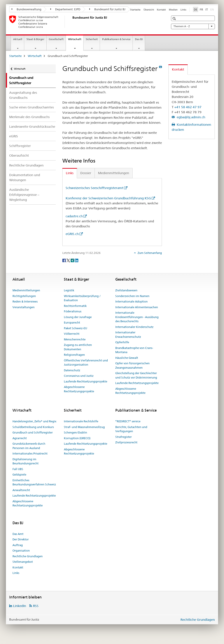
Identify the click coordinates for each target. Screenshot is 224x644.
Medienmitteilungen (26, 290)
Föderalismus (73, 311)
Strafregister (123, 437)
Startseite (135, 10)
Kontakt (161, 10)
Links (183, 10)
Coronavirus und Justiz (79, 376)
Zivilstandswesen (126, 290)
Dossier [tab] (86, 173)
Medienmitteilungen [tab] (114, 173)
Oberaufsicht (19, 155)
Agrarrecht (20, 438)
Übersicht (149, 10)
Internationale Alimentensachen (137, 307)
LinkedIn (20, 606)
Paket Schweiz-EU (75, 328)
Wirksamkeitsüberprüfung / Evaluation (82, 298)
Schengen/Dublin (75, 432)
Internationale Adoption (131, 301)
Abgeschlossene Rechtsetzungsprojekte (79, 389)
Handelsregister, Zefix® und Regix (34, 421)
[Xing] (73, 260)
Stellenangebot (23, 562)
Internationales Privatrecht (30, 453)
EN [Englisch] (213, 9)
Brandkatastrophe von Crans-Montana (134, 350)
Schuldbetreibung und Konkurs (33, 427)
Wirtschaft (76, 41)
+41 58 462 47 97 (188, 107)
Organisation (21, 550)
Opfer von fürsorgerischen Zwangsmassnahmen (132, 365)
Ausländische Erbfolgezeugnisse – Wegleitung (24, 195)
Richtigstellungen (24, 296)
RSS (36, 606)
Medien (173, 10)
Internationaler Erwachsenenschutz (128, 334)
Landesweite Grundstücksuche (32, 126)
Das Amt (18, 534)
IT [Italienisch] (207, 9)
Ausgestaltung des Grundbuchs (23, 95)
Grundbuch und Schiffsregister (33, 432)
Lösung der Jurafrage (78, 317)
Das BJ (139, 39)
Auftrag (18, 545)
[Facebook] (64, 260)
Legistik (69, 290)
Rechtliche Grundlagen (26, 165)
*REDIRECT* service (128, 421)
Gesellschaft (56, 39)
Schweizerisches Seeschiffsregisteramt (94, 188)
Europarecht (72, 322)
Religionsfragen (74, 355)
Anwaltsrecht (21, 490)
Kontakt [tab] (178, 69)
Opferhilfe (122, 342)
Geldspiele (19, 474)
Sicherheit (92, 39)
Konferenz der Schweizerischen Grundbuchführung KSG (108, 198)
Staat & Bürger (35, 39)
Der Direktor (21, 539)
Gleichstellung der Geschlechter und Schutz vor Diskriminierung (136, 375)
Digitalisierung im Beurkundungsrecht (25, 461)
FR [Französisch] (201, 9)
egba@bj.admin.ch (191, 117)
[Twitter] (69, 260)
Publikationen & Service (116, 39)
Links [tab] (70, 173)
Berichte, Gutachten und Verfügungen (131, 429)
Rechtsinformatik (75, 306)
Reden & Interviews (25, 301)
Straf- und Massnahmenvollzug (84, 427)
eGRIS (14, 136)
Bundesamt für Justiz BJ (107, 9)
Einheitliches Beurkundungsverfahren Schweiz (34, 482)
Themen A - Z (193, 26)
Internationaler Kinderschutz (134, 327)
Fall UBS (18, 469)
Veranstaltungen (24, 307)
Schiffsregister (20, 146)
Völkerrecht (72, 334)
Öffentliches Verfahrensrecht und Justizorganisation (86, 363)
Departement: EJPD (65, 9)
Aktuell (18, 39)
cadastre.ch (74, 216)
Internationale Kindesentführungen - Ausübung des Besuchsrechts (137, 317)
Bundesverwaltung (26, 9)
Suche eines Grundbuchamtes (31, 107)
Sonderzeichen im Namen (132, 296)
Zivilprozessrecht (126, 442)
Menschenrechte (75, 339)
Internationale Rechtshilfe (81, 421)
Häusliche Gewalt (127, 358)
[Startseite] (72, 22)
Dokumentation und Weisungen (25, 177)
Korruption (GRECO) (77, 438)
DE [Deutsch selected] (196, 9)
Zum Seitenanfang (149, 253)
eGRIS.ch (72, 234)
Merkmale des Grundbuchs (29, 117)
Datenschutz (72, 370)
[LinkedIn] (77, 260)
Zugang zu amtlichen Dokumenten (78, 347)
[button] (175, 19)
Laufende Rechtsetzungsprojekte (86, 381)
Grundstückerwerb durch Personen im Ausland (29, 446)
